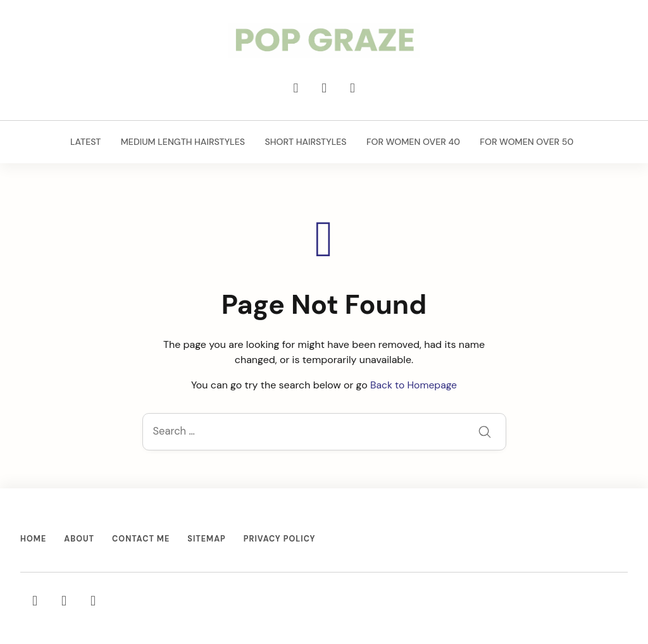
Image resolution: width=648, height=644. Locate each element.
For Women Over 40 (412, 143)
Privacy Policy (283, 539)
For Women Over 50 (525, 143)
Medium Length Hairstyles (182, 143)
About (80, 539)
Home (34, 539)
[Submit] (485, 433)
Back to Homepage (414, 385)
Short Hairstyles (305, 143)
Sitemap (209, 539)
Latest (86, 143)
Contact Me (143, 539)
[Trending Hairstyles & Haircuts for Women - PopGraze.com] (324, 41)
